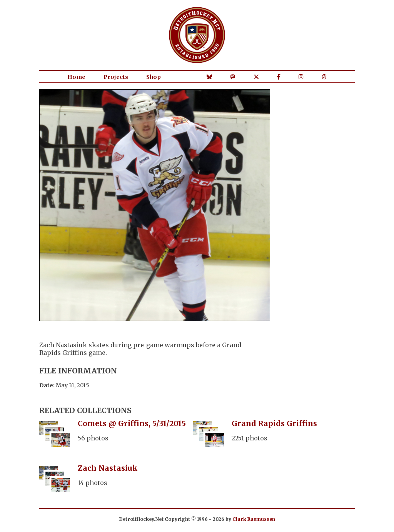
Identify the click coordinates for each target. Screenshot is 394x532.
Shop (154, 77)
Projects (116, 77)
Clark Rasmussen (254, 519)
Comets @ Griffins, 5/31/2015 (132, 423)
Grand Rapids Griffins (274, 423)
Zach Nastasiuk (108, 468)
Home (76, 77)
